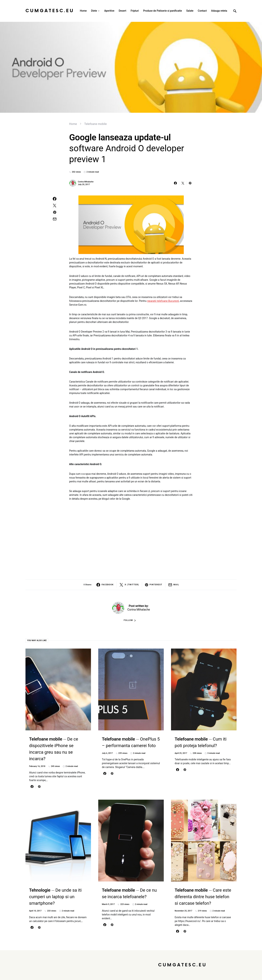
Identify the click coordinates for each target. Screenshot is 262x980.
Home (73, 124)
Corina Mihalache (86, 182)
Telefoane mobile (96, 124)
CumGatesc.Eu (50, 11)
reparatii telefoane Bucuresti (163, 301)
